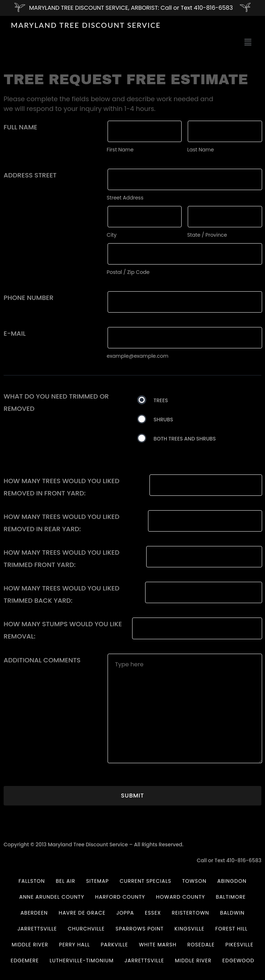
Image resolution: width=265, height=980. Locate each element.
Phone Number (29, 298)
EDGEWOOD (238, 960)
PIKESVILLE (239, 945)
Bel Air (65, 881)
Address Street (30, 175)
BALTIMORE (231, 897)
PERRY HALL (75, 945)
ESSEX (153, 913)
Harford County (120, 897)
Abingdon (232, 881)
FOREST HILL (231, 929)
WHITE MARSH (158, 945)
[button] (248, 43)
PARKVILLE (114, 945)
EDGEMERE (25, 960)
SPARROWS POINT (140, 929)
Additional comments (42, 660)
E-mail (15, 333)
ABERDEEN (34, 913)
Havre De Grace (82, 913)
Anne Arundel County (52, 897)
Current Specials (145, 881)
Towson (194, 881)
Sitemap (97, 881)
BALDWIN (232, 913)
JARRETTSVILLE (37, 929)
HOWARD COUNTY (181, 897)
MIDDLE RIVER (30, 945)
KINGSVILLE (189, 929)
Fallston (32, 881)
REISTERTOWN (191, 913)
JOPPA (125, 913)
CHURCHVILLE (86, 929)
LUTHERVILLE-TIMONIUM (82, 960)
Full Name (20, 127)
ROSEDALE (201, 945)
